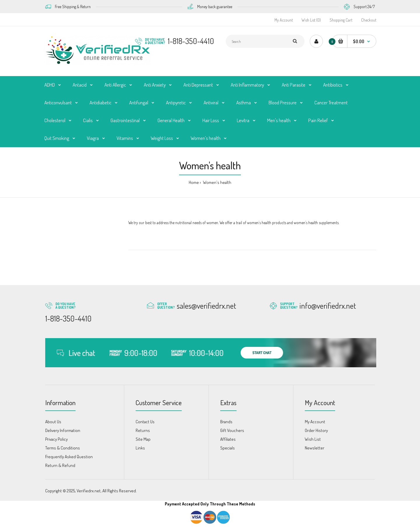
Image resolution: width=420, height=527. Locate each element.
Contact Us (145, 422)
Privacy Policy (56, 439)
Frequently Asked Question (69, 457)
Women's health (217, 182)
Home (194, 182)
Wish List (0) (311, 20)
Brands (226, 422)
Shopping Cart (341, 20)
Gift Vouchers (232, 430)
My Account (284, 20)
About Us (53, 422)
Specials (228, 448)
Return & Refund (60, 465)
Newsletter (315, 448)
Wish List (313, 439)
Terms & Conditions (63, 448)
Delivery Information (63, 430)
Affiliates (228, 439)
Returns (143, 430)
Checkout (369, 20)
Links (140, 448)
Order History (316, 430)
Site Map (143, 439)
